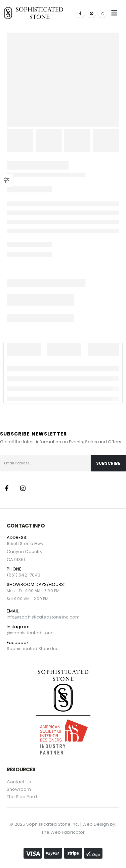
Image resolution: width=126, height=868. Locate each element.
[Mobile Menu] (114, 13)
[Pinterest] (91, 13)
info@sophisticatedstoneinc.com (43, 617)
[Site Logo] (34, 13)
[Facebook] (80, 13)
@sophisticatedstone (30, 633)
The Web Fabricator (63, 832)
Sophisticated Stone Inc (33, 649)
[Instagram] (102, 13)
